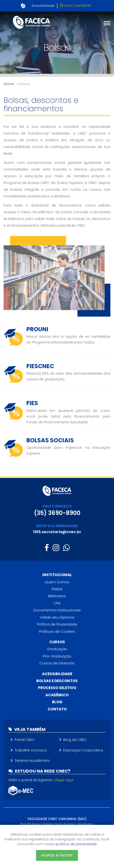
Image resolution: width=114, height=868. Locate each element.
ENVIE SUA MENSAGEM (57, 526)
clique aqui (64, 780)
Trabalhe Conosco (31, 750)
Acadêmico (57, 695)
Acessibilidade (43, 6)
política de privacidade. (77, 844)
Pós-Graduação (57, 656)
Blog (57, 702)
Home (9, 84)
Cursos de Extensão (57, 663)
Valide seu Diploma (57, 617)
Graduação (57, 649)
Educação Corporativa (83, 750)
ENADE (57, 589)
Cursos (57, 642)
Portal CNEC (25, 740)
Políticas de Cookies (57, 631)
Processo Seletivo (57, 688)
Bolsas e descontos (57, 681)
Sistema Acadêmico (32, 761)
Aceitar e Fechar (57, 855)
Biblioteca (57, 596)
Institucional (57, 575)
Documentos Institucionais (57, 610)
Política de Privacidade (57, 624)
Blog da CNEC (75, 740)
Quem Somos (57, 582)
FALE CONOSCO (57, 506)
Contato (57, 709)
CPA (57, 603)
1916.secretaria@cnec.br (57, 532)
